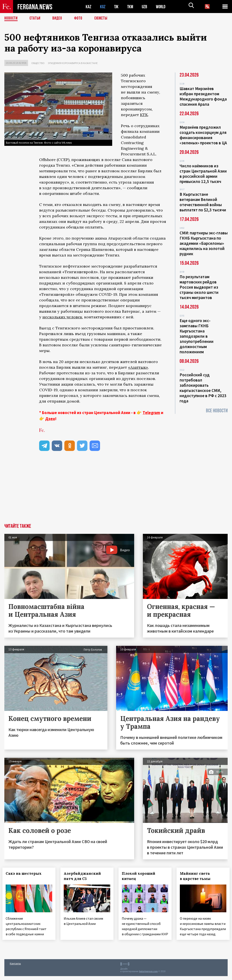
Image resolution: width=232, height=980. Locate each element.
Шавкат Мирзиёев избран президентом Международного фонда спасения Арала (203, 96)
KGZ (103, 7)
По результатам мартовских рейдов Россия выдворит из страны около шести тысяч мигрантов (199, 287)
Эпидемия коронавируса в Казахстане (73, 63)
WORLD (162, 7)
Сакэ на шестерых (26, 873)
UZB (146, 7)
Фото (80, 18)
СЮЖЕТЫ (103, 18)
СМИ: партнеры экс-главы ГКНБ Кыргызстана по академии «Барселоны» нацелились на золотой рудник (204, 243)
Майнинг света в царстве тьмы (197, 876)
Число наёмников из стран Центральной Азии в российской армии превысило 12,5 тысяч (203, 174)
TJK (117, 7)
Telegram (151, 413)
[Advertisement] (116, 491)
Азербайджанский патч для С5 (84, 876)
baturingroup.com (149, 975)
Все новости (217, 411)
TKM (131, 7)
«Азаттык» (138, 367)
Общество (38, 63)
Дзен (50, 419)
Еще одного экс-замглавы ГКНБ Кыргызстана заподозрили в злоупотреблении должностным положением (197, 336)
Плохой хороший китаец (140, 876)
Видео (59, 18)
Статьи (36, 18)
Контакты (15, 967)
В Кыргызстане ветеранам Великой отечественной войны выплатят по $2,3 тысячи (203, 202)
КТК (144, 115)
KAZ (88, 7)
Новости (11, 18)
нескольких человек (62, 317)
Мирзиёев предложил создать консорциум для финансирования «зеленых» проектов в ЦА (203, 135)
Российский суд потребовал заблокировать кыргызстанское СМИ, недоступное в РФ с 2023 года (203, 388)
